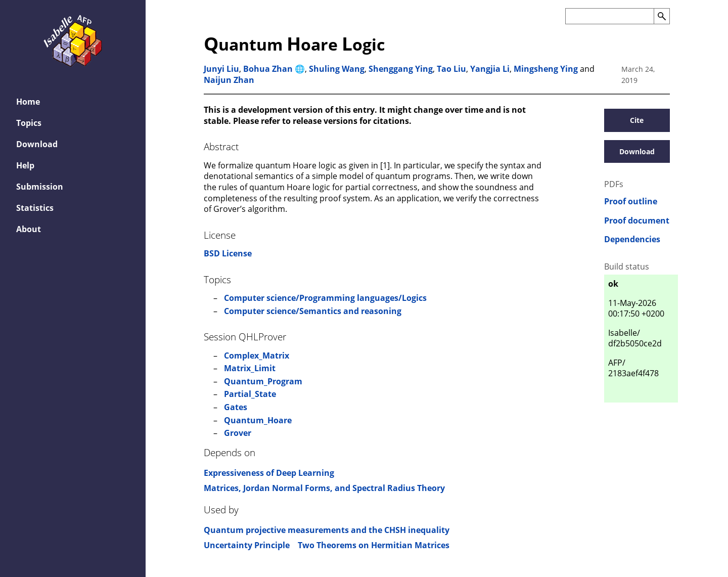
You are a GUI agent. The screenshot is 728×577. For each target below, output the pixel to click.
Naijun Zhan (229, 80)
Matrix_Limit (250, 368)
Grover (238, 433)
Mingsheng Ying (546, 69)
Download (37, 144)
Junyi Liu (221, 69)
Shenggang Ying (401, 69)
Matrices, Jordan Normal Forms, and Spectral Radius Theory (324, 488)
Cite (637, 120)
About (29, 229)
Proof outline (631, 202)
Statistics (35, 208)
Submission (40, 187)
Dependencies (632, 239)
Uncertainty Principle (247, 545)
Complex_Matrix (257, 356)
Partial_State (250, 394)
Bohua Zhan (268, 69)
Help (25, 165)
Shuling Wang (337, 69)
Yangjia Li (490, 69)
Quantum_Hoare (258, 420)
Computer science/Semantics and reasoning (313, 311)
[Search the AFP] (609, 16)
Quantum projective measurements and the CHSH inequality (327, 530)
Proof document (637, 221)
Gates (236, 407)
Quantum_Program (263, 381)
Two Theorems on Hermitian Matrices (374, 545)
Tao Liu (451, 69)
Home (28, 102)
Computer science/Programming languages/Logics (325, 298)
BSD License (228, 253)
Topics (29, 123)
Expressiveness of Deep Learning (269, 473)
